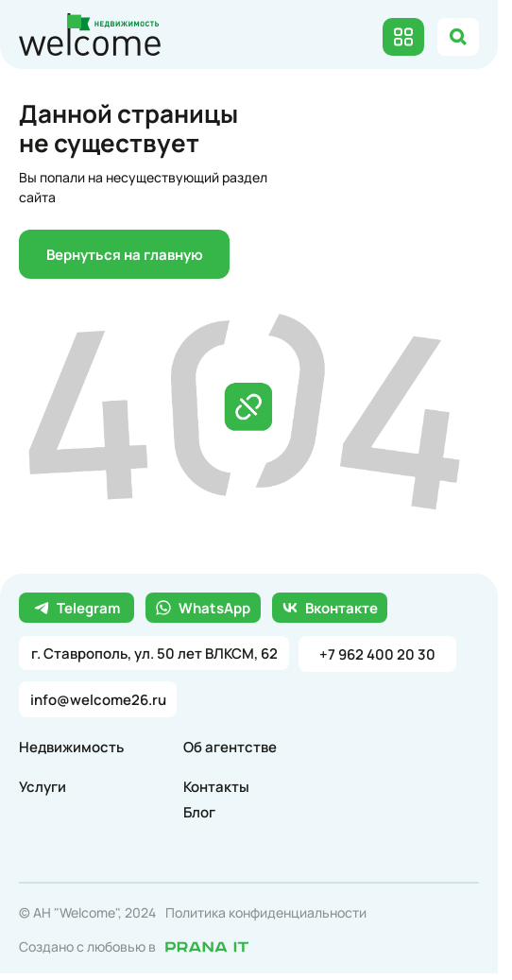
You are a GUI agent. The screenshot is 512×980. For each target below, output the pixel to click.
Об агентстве (230, 747)
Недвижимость (71, 747)
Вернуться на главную (125, 255)
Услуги (43, 787)
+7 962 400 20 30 (377, 654)
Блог (199, 812)
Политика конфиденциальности (266, 913)
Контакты (216, 787)
